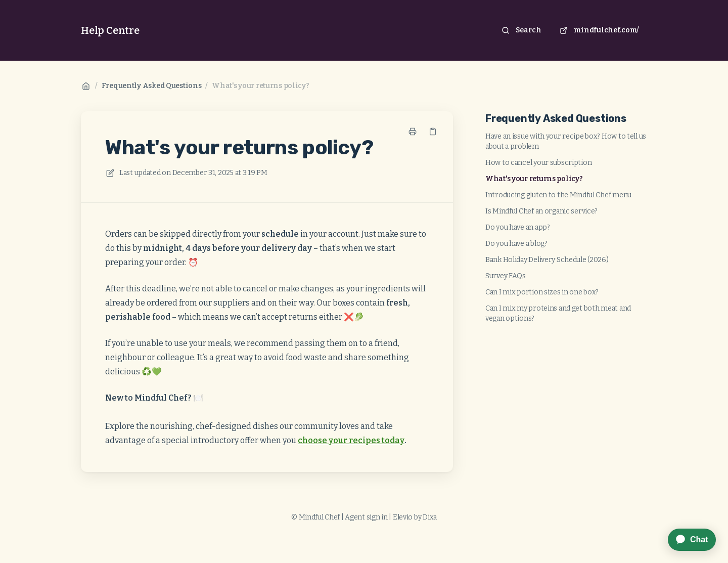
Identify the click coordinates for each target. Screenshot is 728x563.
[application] (687, 540)
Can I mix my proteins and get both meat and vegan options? (558, 313)
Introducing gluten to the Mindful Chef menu (558, 195)
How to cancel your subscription (538, 163)
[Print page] (413, 132)
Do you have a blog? (516, 244)
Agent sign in (366, 517)
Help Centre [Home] (110, 30)
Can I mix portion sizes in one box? (542, 292)
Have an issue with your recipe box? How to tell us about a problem (566, 141)
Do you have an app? (518, 227)
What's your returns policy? (260, 86)
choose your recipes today (351, 440)
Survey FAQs (506, 276)
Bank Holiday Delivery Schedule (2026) (547, 260)
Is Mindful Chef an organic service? (541, 211)
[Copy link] (433, 132)
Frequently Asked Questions (152, 86)
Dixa (430, 517)
